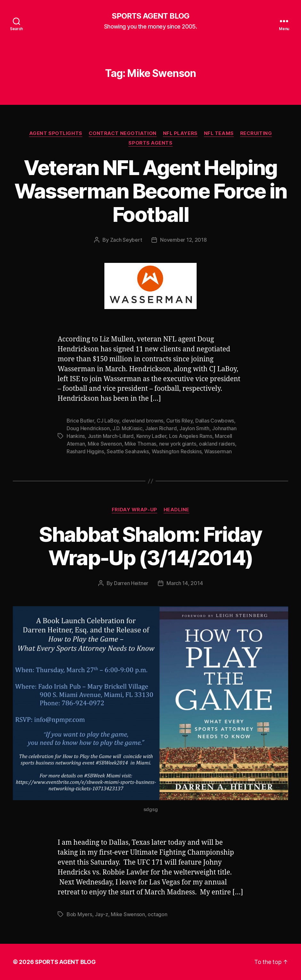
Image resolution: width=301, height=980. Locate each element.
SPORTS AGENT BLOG (150, 16)
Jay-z (102, 914)
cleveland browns (143, 421)
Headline (176, 510)
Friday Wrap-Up (134, 510)
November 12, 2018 (183, 240)
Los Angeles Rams (191, 436)
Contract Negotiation (123, 133)
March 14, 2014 (185, 583)
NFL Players (180, 133)
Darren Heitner (131, 583)
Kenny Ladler (151, 436)
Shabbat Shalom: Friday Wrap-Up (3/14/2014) (150, 546)
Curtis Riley (179, 421)
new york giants (178, 444)
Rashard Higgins (85, 451)
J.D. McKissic (127, 428)
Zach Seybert (126, 240)
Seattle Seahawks (128, 451)
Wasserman (218, 451)
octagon (157, 914)
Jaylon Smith (194, 428)
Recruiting (256, 133)
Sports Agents (150, 143)
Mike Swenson (105, 444)
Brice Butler (80, 421)
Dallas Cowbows (215, 421)
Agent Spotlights (56, 133)
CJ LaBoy (108, 421)
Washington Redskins (177, 451)
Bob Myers (79, 914)
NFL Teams (219, 133)
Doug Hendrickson (88, 428)
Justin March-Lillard (111, 436)
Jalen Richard (161, 428)
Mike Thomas (140, 444)
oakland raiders (217, 444)
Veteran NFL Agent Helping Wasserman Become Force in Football (151, 191)
